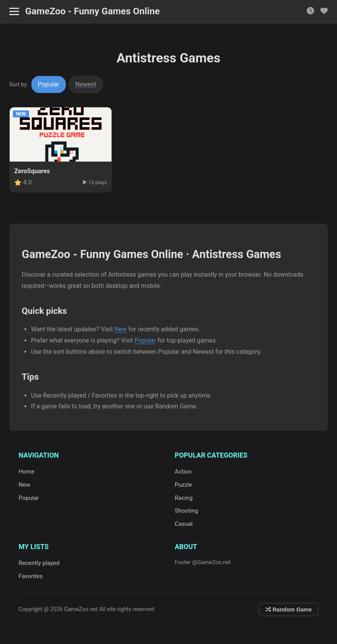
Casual (184, 524)
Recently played (39, 563)
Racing (184, 498)
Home (27, 472)
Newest (86, 84)
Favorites (31, 576)
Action (183, 472)
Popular (49, 84)
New (120, 329)
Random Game (289, 610)
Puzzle (183, 485)
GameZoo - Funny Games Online (92, 11)
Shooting (186, 511)
